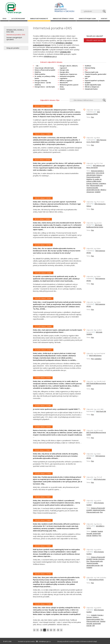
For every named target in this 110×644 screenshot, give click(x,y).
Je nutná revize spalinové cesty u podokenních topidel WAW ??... (57, 409)
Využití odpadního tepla (93, 85)
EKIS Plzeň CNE (101, 411)
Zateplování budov (91, 89)
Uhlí (86, 78)
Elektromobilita (40, 74)
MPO (6, 641)
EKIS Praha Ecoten (100, 479)
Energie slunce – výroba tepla (45, 87)
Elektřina (38, 72)
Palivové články (90, 68)
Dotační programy (18, 19)
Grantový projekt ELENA (87, 19)
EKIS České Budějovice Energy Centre (95, 226)
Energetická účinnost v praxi (63, 19)
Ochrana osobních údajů (89, 641)
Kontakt (104, 19)
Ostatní (62, 89)
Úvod (4, 19)
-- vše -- (37, 66)
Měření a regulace (66, 81)
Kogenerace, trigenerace (68, 74)
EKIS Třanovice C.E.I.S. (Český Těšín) (96, 141)
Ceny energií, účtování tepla (44, 68)
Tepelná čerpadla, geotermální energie (93, 189)
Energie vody (64, 70)
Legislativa (63, 78)
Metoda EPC (64, 83)
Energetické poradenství (39, 19)
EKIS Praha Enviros (95, 355)
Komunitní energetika (67, 76)
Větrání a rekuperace (92, 87)
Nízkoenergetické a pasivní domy (95, 172)
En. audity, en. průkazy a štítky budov (94, 180)
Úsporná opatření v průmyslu (95, 81)
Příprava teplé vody (91, 72)
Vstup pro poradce (13, 48)
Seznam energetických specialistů (14, 38)
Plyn (92, 117)
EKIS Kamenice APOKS (93, 113)
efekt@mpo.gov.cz (50, 56)
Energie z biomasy (41, 81)
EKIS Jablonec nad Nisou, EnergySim (96, 167)
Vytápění (88, 83)
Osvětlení (88, 66)
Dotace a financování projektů (45, 70)
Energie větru (64, 72)
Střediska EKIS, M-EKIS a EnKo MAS (15, 31)
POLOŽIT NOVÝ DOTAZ (95, 40)
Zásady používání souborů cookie (68, 641)
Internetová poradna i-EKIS (16, 35)
